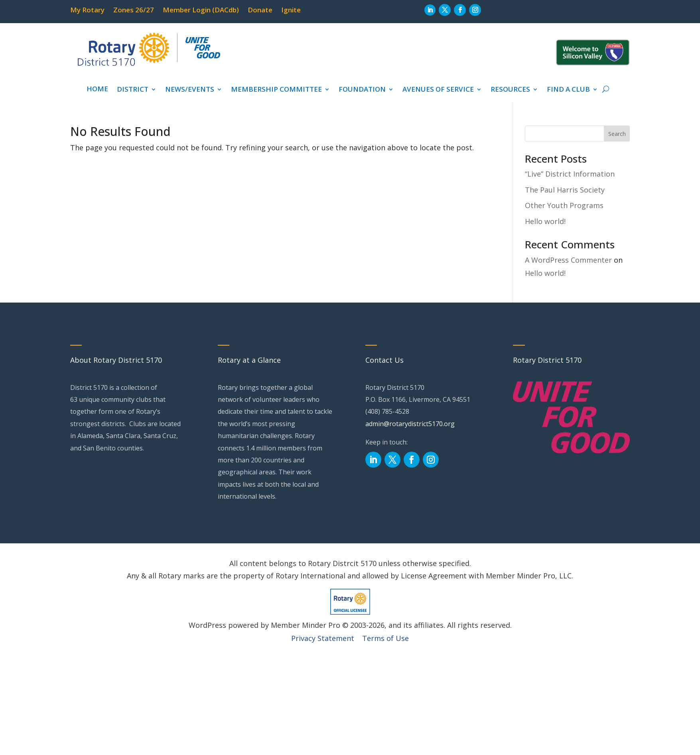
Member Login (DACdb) (201, 11)
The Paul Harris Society (565, 190)
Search (617, 134)
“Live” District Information (570, 174)
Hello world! (545, 221)
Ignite (291, 11)
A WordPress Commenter (568, 260)
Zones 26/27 (134, 11)
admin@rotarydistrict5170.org (410, 424)
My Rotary (87, 11)
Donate (260, 11)
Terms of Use (385, 638)
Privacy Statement (323, 638)
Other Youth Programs (564, 205)
